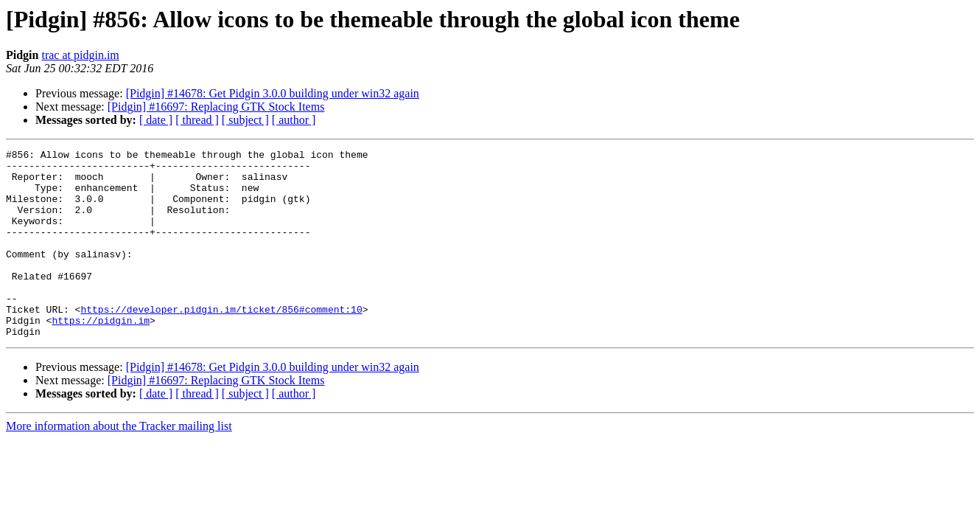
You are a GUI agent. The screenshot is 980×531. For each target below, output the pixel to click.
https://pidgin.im (101, 355)
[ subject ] (245, 120)
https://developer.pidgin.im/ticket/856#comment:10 (221, 342)
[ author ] (294, 120)
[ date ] (156, 120)
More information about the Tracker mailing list (119, 464)
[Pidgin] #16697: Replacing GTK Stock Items (216, 107)
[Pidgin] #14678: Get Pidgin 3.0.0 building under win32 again (273, 93)
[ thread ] (197, 120)
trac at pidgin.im (80, 55)
